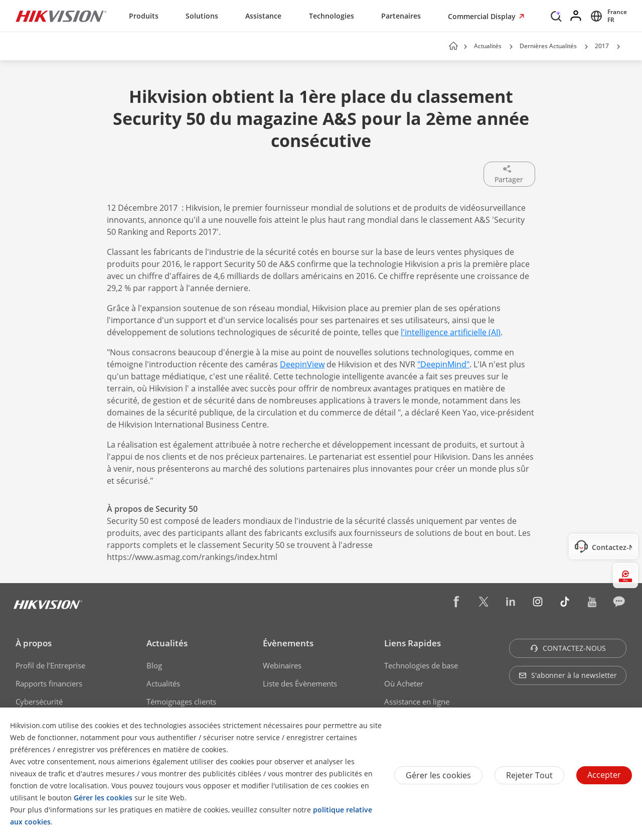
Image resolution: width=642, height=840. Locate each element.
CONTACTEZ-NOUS (568, 648)
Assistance (263, 16)
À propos (34, 643)
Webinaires (282, 665)
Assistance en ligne (417, 702)
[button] (511, 47)
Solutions (202, 16)
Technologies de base (421, 665)
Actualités (488, 46)
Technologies (332, 16)
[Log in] (576, 16)
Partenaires (401, 16)
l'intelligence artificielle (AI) (451, 332)
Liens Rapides (413, 643)
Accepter (604, 775)
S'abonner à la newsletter (568, 675)
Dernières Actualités (548, 46)
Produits (144, 16)
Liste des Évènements (300, 683)
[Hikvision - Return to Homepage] (61, 16)
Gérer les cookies (438, 775)
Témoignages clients (181, 702)
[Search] (556, 15)
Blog (154, 665)
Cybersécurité (39, 702)
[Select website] (607, 16)
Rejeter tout (529, 775)
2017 (602, 46)
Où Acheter (404, 683)
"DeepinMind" (443, 364)
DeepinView (302, 364)
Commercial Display (483, 16)
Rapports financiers (49, 683)
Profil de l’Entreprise (50, 665)
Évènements (288, 643)
